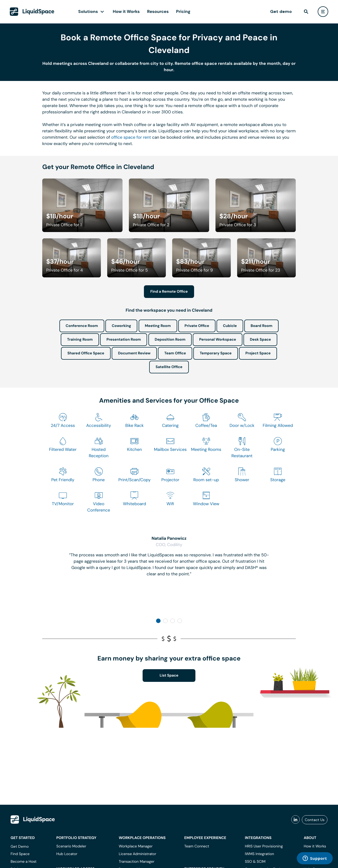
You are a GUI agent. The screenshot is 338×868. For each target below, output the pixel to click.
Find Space (20, 854)
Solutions (88, 11)
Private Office (197, 326)
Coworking (121, 326)
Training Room (80, 340)
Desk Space (260, 340)
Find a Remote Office (169, 292)
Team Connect (197, 846)
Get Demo (20, 846)
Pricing (183, 11)
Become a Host (24, 862)
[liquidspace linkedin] (295, 820)
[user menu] (323, 12)
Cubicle (230, 326)
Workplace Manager (136, 846)
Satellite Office (169, 367)
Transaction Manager (137, 862)
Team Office (175, 353)
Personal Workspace (218, 340)
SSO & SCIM (255, 862)
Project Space (258, 353)
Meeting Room (158, 326)
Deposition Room (170, 340)
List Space (169, 676)
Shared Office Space (86, 353)
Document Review (134, 353)
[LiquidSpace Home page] (32, 12)
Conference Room (82, 326)
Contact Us (315, 820)
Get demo (281, 11)
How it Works (126, 11)
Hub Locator (67, 854)
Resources (158, 11)
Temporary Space (216, 353)
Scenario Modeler (71, 846)
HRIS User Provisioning (264, 846)
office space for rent (131, 137)
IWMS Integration (259, 854)
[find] (306, 12)
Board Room (261, 326)
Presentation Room (124, 340)
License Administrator (138, 854)
